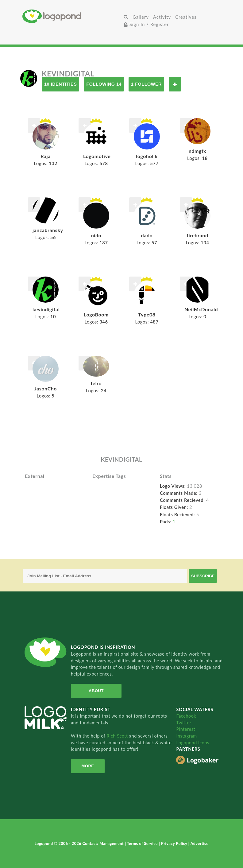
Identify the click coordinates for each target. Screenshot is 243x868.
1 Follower (146, 84)
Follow (175, 84)
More (88, 766)
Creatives (186, 17)
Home (72, 16)
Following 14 (104, 84)
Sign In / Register (146, 24)
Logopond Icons (193, 743)
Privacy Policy (175, 844)
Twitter (184, 723)
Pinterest (186, 729)
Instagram (186, 736)
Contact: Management (104, 844)
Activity (162, 17)
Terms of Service (143, 844)
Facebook (186, 716)
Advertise (200, 844)
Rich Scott (118, 736)
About (96, 691)
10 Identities (60, 84)
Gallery (141, 17)
